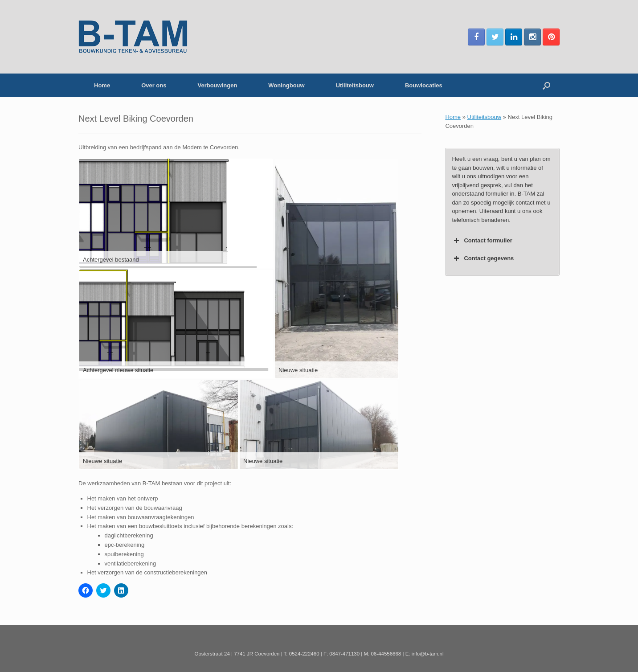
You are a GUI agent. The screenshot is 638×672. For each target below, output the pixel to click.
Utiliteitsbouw (355, 85)
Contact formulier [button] (482, 241)
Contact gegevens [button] (483, 258)
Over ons (154, 85)
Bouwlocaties (424, 85)
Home (102, 85)
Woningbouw (286, 85)
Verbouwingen (217, 85)
